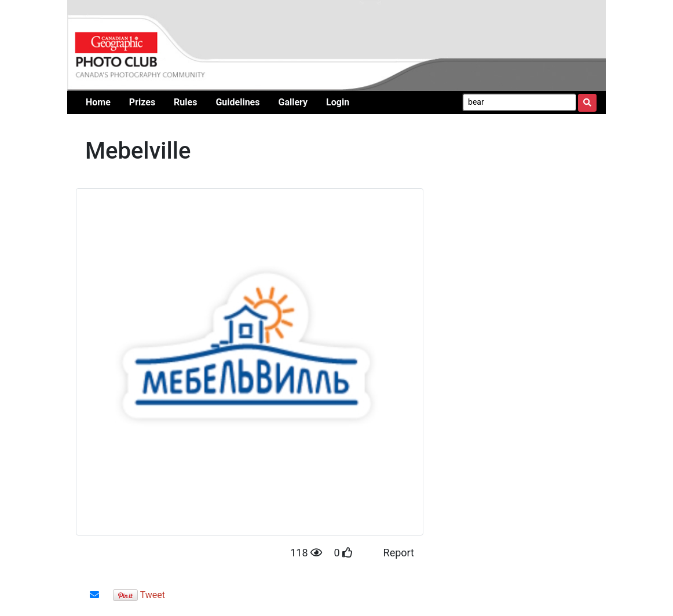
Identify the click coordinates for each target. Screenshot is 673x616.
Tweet (153, 595)
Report (399, 553)
